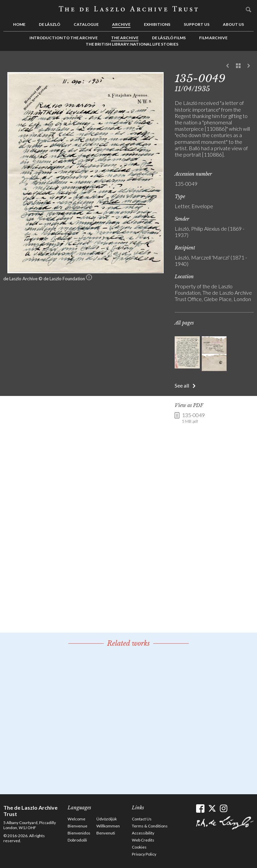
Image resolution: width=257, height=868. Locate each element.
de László (50, 24)
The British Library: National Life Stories (132, 44)
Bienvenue (77, 826)
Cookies (139, 847)
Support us (197, 24)
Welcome (76, 819)
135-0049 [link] (193, 418)
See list (238, 66)
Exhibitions (157, 24)
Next (249, 66)
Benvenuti (106, 833)
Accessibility (143, 833)
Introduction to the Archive (64, 38)
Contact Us (142, 819)
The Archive (125, 38)
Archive (121, 24)
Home (19, 24)
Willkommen (108, 826)
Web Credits (143, 840)
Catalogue (86, 24)
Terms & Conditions (150, 826)
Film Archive (213, 38)
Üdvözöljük (107, 819)
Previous (228, 66)
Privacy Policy (144, 854)
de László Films (169, 38)
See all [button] (182, 385)
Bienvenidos (79, 833)
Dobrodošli (77, 840)
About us (233, 24)
